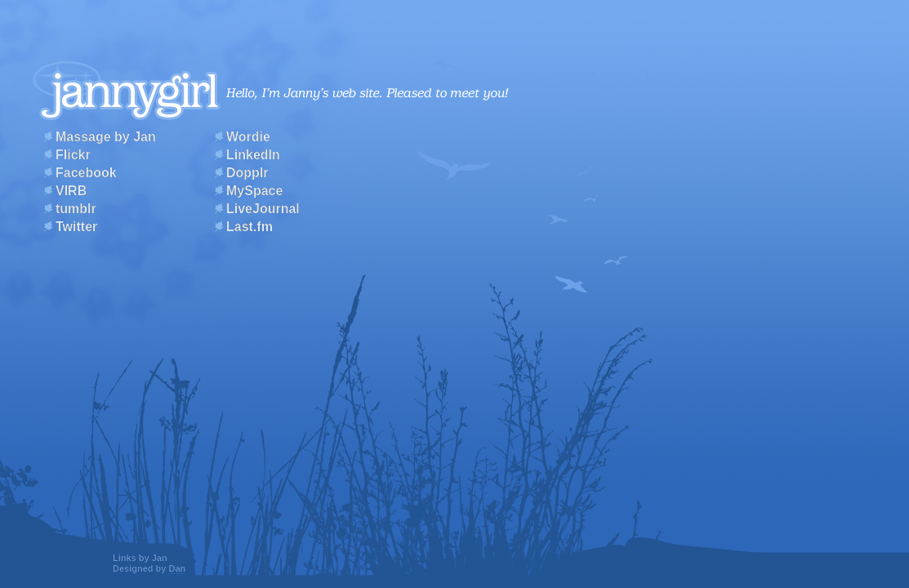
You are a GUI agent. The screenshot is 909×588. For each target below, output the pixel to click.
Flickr (73, 155)
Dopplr (247, 173)
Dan (177, 568)
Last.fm (250, 227)
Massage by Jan (106, 137)
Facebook (86, 173)
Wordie (248, 137)
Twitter (76, 227)
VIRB (71, 191)
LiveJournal (263, 209)
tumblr (76, 209)
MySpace (254, 191)
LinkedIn (253, 155)
